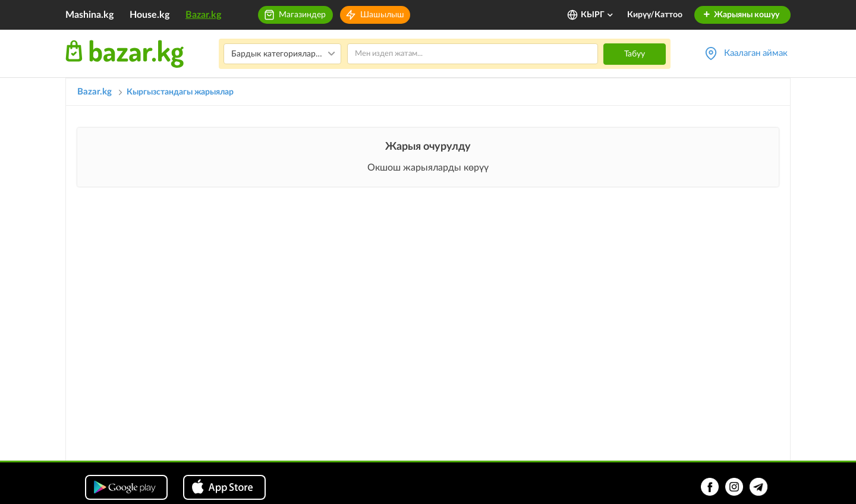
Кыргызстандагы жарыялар (180, 92)
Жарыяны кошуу (741, 15)
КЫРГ (597, 15)
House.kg (150, 15)
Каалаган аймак (756, 53)
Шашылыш (382, 15)
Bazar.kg (203, 15)
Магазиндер (302, 15)
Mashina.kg (89, 15)
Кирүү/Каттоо (655, 15)
